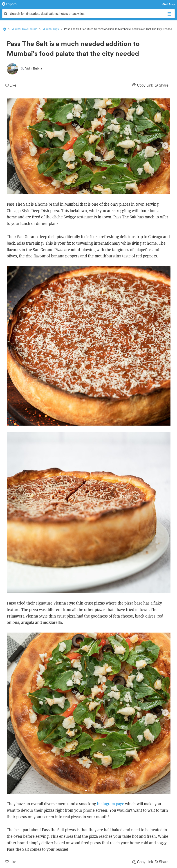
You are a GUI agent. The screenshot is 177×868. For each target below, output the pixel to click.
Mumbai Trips (51, 29)
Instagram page (111, 804)
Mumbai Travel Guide (24, 29)
